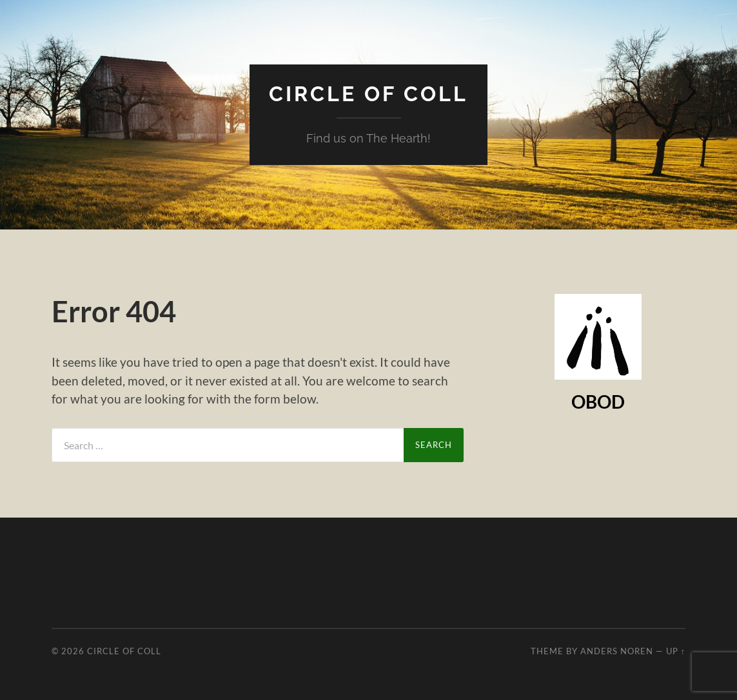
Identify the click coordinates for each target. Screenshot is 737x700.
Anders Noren (617, 651)
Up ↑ (676, 651)
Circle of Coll (369, 94)
